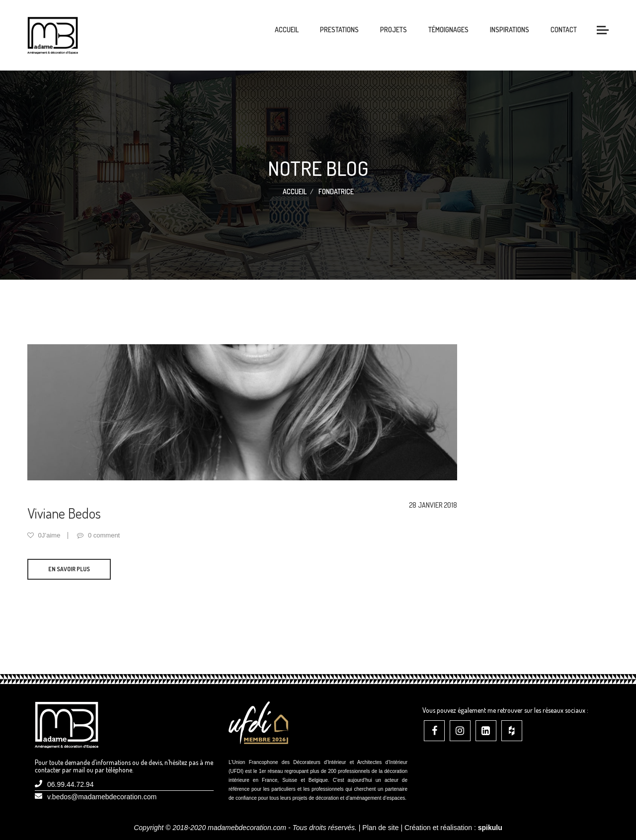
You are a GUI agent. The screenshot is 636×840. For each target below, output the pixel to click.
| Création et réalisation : (451, 828)
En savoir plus (69, 569)
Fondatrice (336, 191)
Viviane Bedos (64, 513)
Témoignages (448, 30)
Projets (394, 30)
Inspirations (510, 30)
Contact (564, 30)
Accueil (287, 30)
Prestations (339, 30)
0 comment (98, 535)
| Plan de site (379, 828)
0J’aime (44, 535)
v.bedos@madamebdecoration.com (102, 797)
